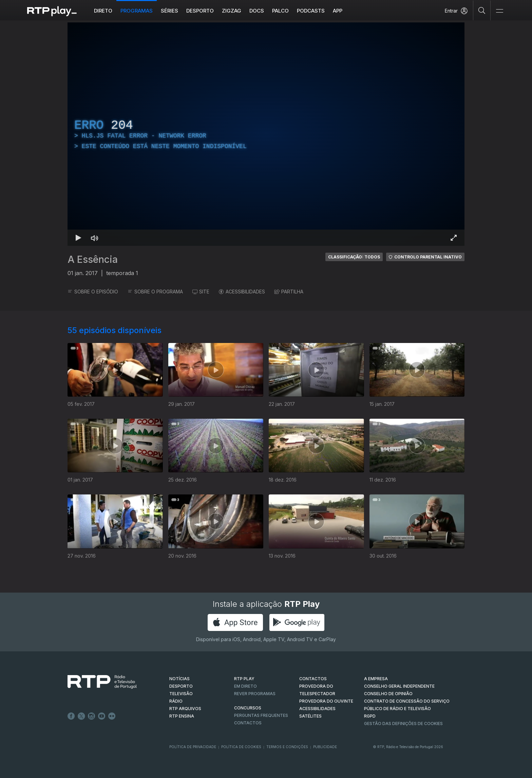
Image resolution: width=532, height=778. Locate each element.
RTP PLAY (244, 679)
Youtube (102, 716)
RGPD (370, 716)
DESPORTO (181, 686)
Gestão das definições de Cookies (403, 723)
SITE (201, 292)
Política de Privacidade (193, 747)
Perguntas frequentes (261, 715)
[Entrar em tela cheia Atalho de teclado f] (454, 238)
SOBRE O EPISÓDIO (93, 292)
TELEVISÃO (181, 694)
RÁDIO (176, 701)
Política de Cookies (241, 747)
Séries (169, 11)
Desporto (200, 11)
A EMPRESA (376, 679)
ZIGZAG (232, 11)
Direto (103, 11)
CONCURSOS (248, 708)
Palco (280, 11)
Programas (137, 11)
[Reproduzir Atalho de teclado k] (78, 238)
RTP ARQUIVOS (185, 709)
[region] (266, 134)
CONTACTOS (313, 679)
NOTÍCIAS (179, 679)
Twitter (81, 716)
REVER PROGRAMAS (255, 694)
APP (338, 11)
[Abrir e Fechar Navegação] (499, 11)
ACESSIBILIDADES (242, 292)
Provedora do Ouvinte (326, 701)
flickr (112, 716)
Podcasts (311, 11)
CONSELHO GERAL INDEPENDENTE (399, 686)
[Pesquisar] (482, 10)
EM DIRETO (245, 686)
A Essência (93, 259)
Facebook (71, 716)
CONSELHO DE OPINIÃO (388, 694)
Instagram (92, 716)
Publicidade (325, 747)
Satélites (310, 716)
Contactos (248, 723)
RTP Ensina (182, 716)
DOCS (257, 11)
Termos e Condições (287, 747)
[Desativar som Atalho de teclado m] (95, 238)
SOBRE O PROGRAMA (155, 292)
